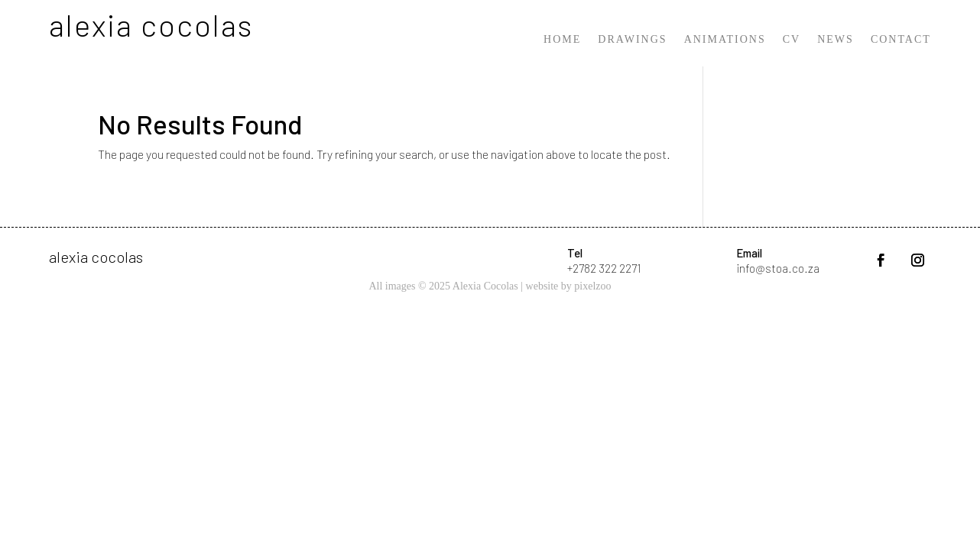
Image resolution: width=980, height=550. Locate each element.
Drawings (632, 40)
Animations (725, 40)
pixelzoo (592, 286)
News (836, 40)
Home (562, 40)
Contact (901, 40)
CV (792, 40)
